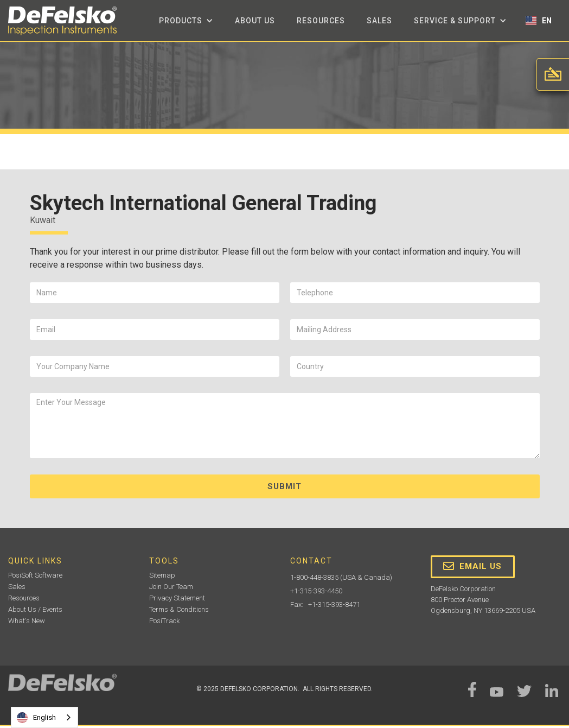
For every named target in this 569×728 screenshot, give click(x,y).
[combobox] (44, 717)
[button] (186, 21)
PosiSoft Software (35, 575)
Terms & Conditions (179, 609)
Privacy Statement (177, 598)
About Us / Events (35, 609)
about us (255, 21)
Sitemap (162, 575)
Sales (379, 21)
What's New (27, 621)
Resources (321, 21)
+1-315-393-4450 (316, 591)
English (36, 718)
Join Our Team (171, 587)
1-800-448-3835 (314, 577)
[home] (62, 21)
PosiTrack (164, 621)
